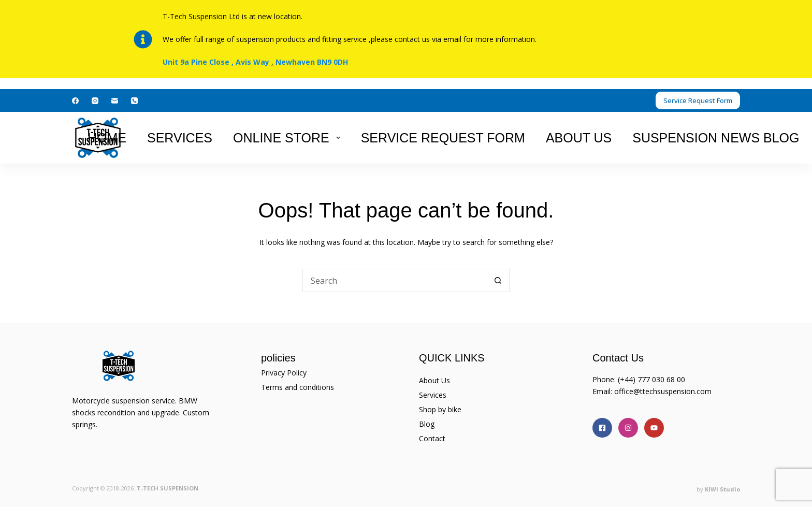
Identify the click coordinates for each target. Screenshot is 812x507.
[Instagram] (95, 101)
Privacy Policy (284, 373)
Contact (432, 438)
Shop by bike (440, 409)
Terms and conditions (298, 387)
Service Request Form (698, 100)
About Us (579, 138)
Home (107, 138)
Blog (427, 424)
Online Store (289, 138)
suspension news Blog (716, 138)
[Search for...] (394, 280)
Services (180, 138)
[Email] (115, 101)
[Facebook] (75, 101)
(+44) (628, 379)
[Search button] (498, 280)
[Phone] (134, 101)
